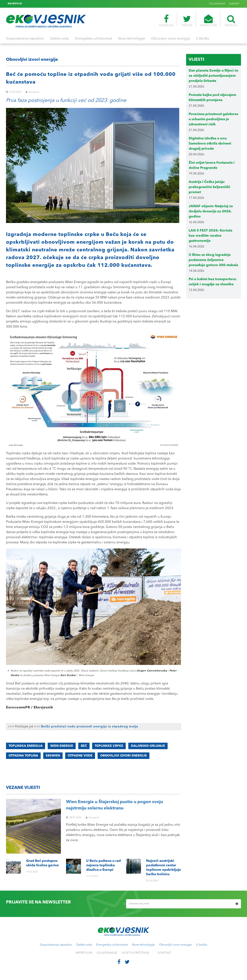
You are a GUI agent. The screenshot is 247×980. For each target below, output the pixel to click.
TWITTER (187, 21)
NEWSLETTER (208, 21)
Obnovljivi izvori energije (170, 39)
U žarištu (203, 39)
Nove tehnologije (131, 39)
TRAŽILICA (231, 21)
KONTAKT (234, 4)
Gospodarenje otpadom (25, 39)
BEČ (84, 746)
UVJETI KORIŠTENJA (135, 953)
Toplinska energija (26, 746)
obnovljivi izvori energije (123, 756)
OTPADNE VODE (80, 756)
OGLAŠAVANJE (217, 4)
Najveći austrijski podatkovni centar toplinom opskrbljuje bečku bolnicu (63, 4)
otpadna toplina (23, 756)
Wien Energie (62, 746)
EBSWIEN (53, 756)
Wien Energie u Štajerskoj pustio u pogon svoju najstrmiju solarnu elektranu (114, 805)
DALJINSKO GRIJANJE (148, 746)
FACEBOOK (166, 21)
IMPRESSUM (84, 953)
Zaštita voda (60, 39)
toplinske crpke (109, 746)
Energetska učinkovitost (93, 39)
